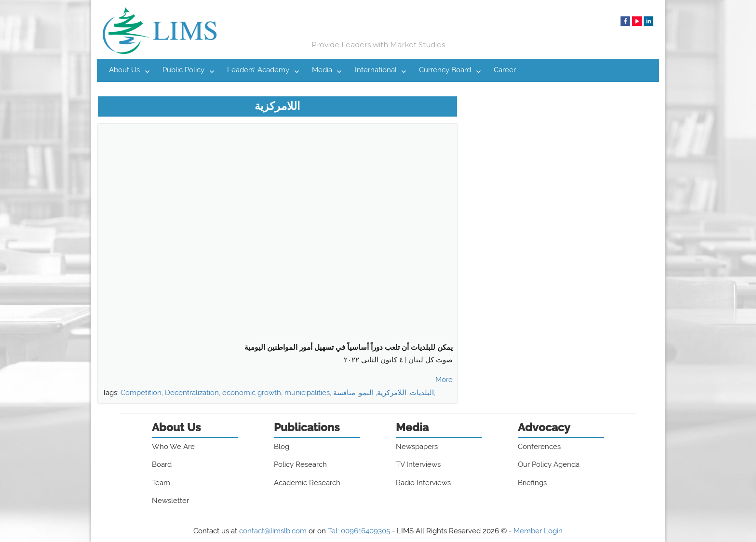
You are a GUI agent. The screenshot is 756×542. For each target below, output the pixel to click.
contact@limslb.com (273, 531)
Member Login (538, 531)
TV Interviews (418, 464)
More (444, 380)
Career (505, 70)
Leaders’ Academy (258, 70)
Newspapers (417, 447)
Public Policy (183, 70)
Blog (282, 447)
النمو (366, 393)
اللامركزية (392, 393)
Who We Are (173, 447)
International (376, 70)
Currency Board (445, 70)
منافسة (344, 393)
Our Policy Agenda (549, 464)
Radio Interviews (423, 483)
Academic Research (307, 483)
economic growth (252, 393)
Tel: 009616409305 (359, 531)
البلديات (422, 393)
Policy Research (300, 464)
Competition (141, 393)
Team (161, 483)
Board (162, 464)
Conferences (539, 447)
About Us (124, 70)
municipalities (307, 393)
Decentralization (192, 393)
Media (322, 70)
